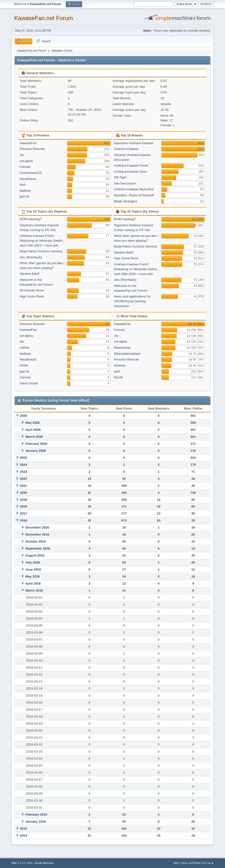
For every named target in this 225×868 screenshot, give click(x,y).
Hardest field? (29, 274)
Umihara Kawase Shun (131, 172)
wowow (166, 104)
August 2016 (35, 555)
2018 (23, 506)
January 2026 (36, 451)
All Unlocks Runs (32, 290)
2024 (23, 465)
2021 (23, 486)
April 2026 (33, 430)
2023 (23, 472)
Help (176, 863)
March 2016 (34, 590)
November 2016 (37, 534)
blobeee (120, 365)
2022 (23, 479)
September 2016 (38, 548)
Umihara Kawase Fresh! (131, 166)
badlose (25, 191)
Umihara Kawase (126, 149)
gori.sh (24, 196)
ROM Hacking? (30, 219)
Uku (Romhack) (31, 257)
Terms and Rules (191, 863)
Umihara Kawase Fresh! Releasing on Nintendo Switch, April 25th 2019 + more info (42, 241)
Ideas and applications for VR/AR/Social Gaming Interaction (132, 301)
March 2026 (34, 437)
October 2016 (36, 541)
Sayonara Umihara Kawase (134, 143)
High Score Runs (32, 296)
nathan (25, 348)
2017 (23, 513)
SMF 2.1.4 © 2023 (22, 863)
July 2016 (33, 562)
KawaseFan (28, 143)
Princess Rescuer (32, 149)
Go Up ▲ (208, 863)
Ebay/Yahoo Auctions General (41, 251)
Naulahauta (28, 179)
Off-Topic (120, 177)
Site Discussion (125, 183)
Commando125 (31, 173)
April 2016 (33, 583)
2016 (23, 520)
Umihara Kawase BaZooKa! (134, 189)
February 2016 (36, 815)
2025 (23, 458)
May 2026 (33, 423)
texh (23, 185)
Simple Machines (44, 863)
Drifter (24, 365)
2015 (23, 829)
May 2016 (33, 576)
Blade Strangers (126, 201)
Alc (22, 155)
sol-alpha (26, 161)
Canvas (25, 167)
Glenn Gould (29, 383)
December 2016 (37, 527)
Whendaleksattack (127, 354)
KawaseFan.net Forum (44, 18)
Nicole (119, 377)
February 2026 (36, 444)
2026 (23, 416)
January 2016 (36, 822)
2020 (23, 493)
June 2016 (33, 569)
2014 (23, 836)
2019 (23, 500)
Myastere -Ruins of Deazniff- (134, 195)
